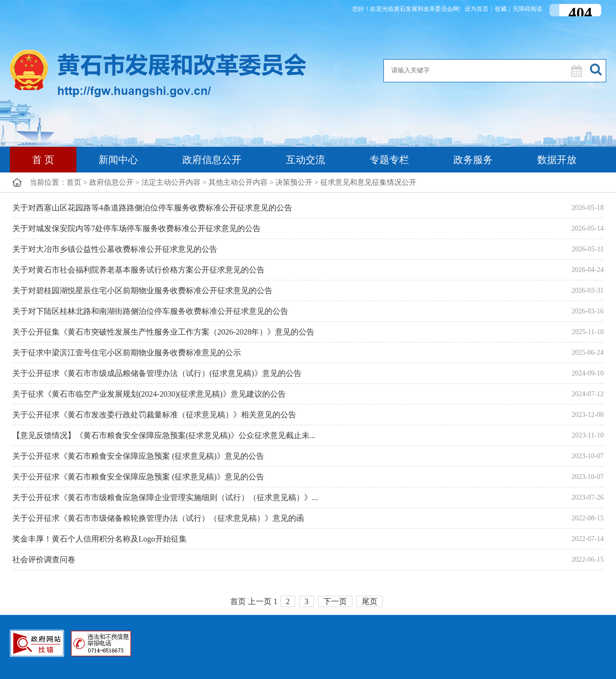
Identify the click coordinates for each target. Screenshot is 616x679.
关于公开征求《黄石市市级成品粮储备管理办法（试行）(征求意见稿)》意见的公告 (157, 373)
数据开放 (557, 160)
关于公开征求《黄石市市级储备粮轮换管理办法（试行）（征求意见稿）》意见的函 (158, 518)
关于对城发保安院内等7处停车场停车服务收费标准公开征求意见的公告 (137, 228)
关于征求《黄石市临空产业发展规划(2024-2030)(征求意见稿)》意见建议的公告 (149, 394)
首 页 (43, 160)
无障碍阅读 (527, 9)
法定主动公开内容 (171, 182)
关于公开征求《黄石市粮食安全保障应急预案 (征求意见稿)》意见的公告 (138, 456)
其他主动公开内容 (238, 182)
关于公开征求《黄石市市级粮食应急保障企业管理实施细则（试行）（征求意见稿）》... (165, 497)
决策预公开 (294, 182)
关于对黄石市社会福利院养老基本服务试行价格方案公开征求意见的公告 (138, 270)
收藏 (501, 9)
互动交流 (306, 160)
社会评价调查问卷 (44, 560)
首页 (74, 182)
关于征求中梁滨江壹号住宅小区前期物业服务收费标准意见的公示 (127, 353)
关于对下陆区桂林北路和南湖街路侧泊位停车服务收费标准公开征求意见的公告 (150, 311)
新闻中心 (118, 160)
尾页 (370, 601)
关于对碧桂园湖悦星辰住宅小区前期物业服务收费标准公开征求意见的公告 (142, 290)
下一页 (335, 601)
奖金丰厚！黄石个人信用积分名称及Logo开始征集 (100, 539)
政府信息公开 (212, 160)
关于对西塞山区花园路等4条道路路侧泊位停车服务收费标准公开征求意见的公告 (152, 208)
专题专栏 (389, 160)
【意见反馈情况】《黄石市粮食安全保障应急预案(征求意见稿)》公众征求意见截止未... (164, 435)
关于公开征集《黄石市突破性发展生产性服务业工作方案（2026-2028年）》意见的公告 (163, 332)
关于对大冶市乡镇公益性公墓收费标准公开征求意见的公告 (115, 249)
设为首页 (477, 9)
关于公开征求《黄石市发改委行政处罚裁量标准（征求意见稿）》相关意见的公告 (154, 415)
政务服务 (473, 160)
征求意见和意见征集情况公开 (368, 182)
